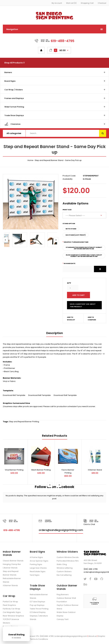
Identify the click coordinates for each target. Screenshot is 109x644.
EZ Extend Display (38, 612)
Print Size (67, 210)
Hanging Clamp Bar (12, 564)
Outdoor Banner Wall (66, 598)
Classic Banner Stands (13, 561)
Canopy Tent (63, 619)
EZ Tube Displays (37, 602)
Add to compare (92, 318)
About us (92, 636)
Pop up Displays (37, 605)
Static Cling (62, 564)
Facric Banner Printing (68, 471)
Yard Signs (35, 575)
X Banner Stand (95, 470)
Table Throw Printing (39, 609)
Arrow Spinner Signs (39, 561)
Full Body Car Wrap (11, 609)
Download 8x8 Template (40, 395)
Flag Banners (63, 595)
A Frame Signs (36, 557)
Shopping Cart (87, 3)
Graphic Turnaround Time (76, 242)
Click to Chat (89, 524)
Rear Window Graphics (13, 616)
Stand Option (69, 223)
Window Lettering (65, 568)
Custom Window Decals (68, 557)
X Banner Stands (10, 585)
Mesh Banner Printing (41, 470)
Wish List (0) (71, 3)
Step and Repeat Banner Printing (24, 422)
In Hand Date (69, 263)
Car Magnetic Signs (12, 612)
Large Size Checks (38, 568)
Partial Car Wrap (10, 602)
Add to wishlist (71, 318)
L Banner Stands (10, 568)
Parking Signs (36, 564)
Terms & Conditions (39, 639)
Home (30, 160)
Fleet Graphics (9, 605)
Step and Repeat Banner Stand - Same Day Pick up (58, 160)
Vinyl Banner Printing (14, 470)
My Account (57, 3)
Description (55, 333)
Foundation (62, 602)
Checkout (102, 3)
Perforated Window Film (68, 561)
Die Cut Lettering (64, 575)
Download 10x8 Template (65, 395)
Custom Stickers (64, 571)
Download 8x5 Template (14, 395)
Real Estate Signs (38, 571)
